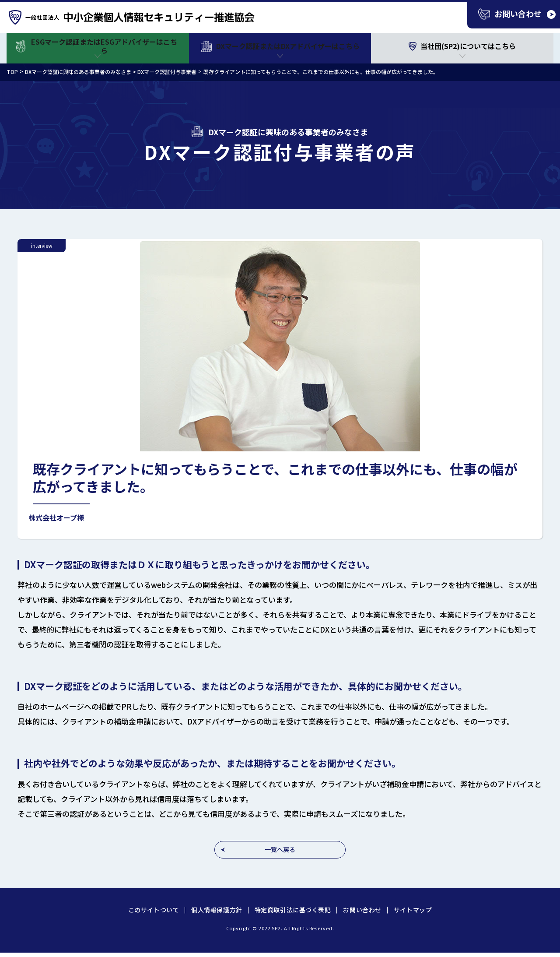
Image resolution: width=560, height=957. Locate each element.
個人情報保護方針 (217, 910)
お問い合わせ (362, 910)
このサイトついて (154, 910)
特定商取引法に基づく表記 (293, 910)
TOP (12, 72)
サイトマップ (413, 910)
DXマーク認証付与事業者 (167, 72)
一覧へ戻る (280, 849)
